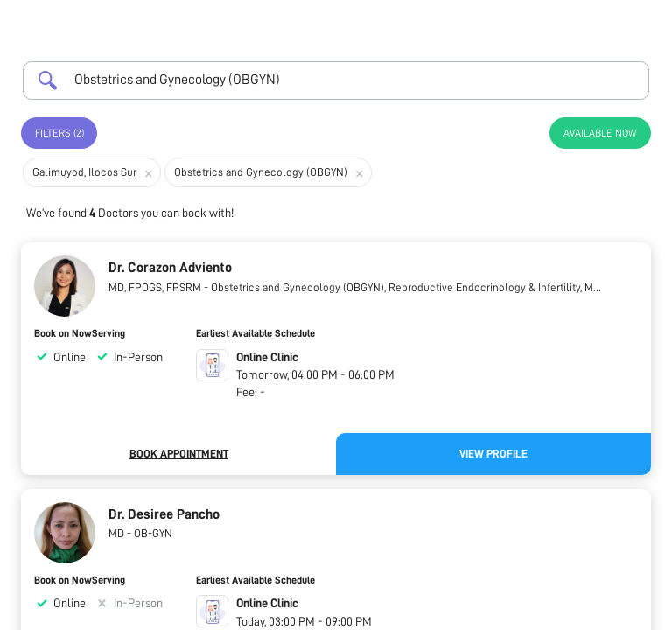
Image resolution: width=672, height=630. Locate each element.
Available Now (600, 133)
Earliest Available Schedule (255, 333)
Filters (59, 133)
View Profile (493, 454)
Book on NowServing (80, 333)
